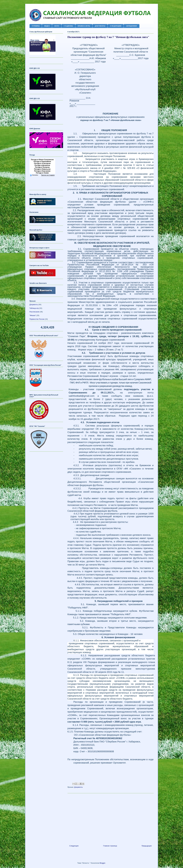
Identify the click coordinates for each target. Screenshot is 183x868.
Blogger (102, 863)
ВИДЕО (47, 26)
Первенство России (37, 319)
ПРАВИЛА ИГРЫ (84, 26)
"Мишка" (33, 315)
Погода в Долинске (42, 165)
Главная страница (110, 846)
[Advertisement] (111, 818)
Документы (78, 787)
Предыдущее (147, 846)
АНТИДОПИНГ (132, 26)
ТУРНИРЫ (36, 26)
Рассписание (34, 312)
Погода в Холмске (42, 167)
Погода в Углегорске (42, 163)
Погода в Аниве (42, 173)
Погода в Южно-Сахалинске (42, 160)
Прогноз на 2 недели (48, 175)
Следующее (74, 846)
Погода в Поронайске (42, 161)
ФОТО (57, 26)
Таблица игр (34, 308)
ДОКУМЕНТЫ (100, 26)
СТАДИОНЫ (68, 26)
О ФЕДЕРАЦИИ (116, 26)
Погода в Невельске (42, 169)
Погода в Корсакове (42, 171)
